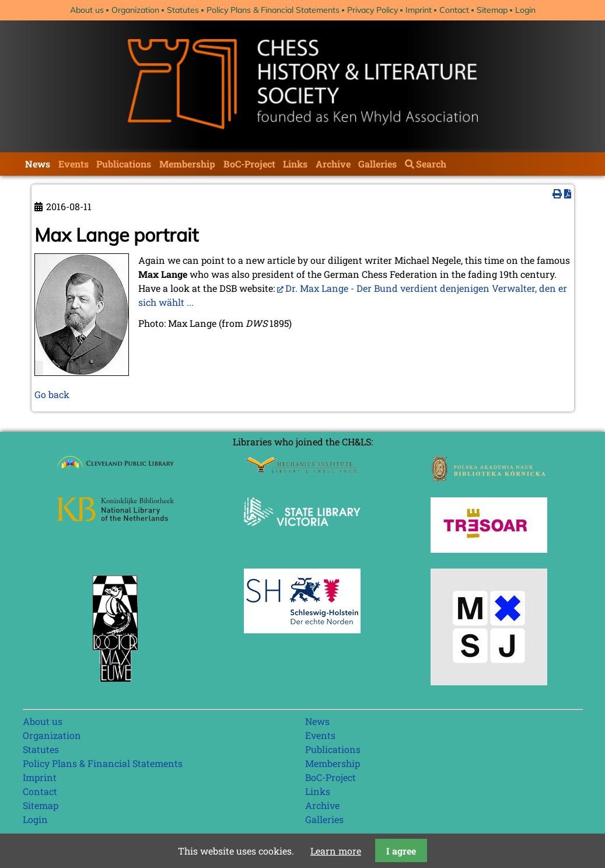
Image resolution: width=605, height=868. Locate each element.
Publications (124, 164)
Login (525, 10)
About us (87, 10)
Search (431, 164)
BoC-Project (249, 164)
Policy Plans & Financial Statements (273, 10)
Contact (454, 10)
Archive (333, 164)
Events (74, 164)
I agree (401, 851)
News (38, 164)
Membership (187, 164)
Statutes (183, 10)
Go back (52, 394)
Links (295, 164)
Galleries (377, 164)
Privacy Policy (373, 10)
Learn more (336, 851)
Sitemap (492, 10)
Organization (135, 10)
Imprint (419, 10)
